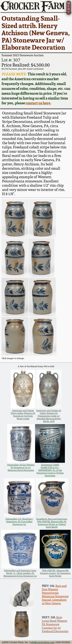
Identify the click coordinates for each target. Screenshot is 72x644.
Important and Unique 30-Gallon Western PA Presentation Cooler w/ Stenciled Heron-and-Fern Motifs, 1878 (49, 416)
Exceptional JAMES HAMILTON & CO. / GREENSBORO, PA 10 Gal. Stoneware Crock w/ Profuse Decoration (50, 470)
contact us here (38, 103)
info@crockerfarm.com (42, 642)
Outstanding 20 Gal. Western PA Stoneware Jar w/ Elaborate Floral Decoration (21, 467)
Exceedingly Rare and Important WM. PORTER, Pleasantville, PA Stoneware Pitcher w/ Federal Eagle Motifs (52, 523)
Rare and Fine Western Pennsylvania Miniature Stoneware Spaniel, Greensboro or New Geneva (55, 595)
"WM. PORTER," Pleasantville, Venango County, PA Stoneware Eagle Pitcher (55, 573)
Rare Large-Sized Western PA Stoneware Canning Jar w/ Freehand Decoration (55, 624)
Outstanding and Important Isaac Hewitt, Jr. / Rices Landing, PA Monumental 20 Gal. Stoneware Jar (20, 573)
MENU (68, 8)
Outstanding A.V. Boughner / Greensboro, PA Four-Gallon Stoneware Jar (19, 521)
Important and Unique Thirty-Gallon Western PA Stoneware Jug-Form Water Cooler (23, 414)
